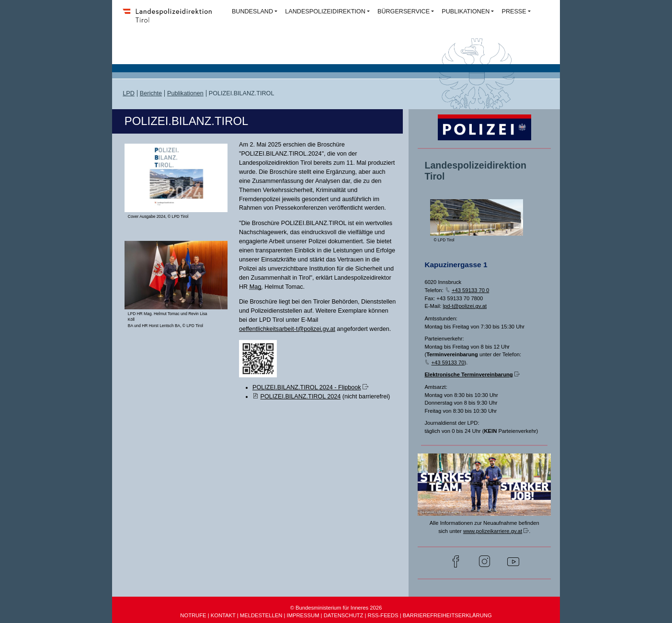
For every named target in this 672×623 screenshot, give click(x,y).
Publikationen (185, 93)
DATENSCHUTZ (344, 615)
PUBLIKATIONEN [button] (466, 11)
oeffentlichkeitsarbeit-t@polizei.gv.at (287, 329)
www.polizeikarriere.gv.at (493, 531)
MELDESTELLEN (261, 615)
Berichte (151, 93)
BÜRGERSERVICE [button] (404, 11)
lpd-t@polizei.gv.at (465, 306)
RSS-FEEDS (383, 615)
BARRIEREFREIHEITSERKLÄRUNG (447, 615)
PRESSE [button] (514, 11)
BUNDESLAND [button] (252, 11)
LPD (129, 93)
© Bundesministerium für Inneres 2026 (336, 608)
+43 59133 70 (448, 362)
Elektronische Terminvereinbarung (468, 374)
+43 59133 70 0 (470, 290)
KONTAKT (223, 615)
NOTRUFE (193, 615)
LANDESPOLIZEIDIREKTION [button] (325, 11)
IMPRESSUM (303, 615)
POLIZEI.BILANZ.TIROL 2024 (301, 396)
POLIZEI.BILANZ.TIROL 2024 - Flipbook (307, 387)
